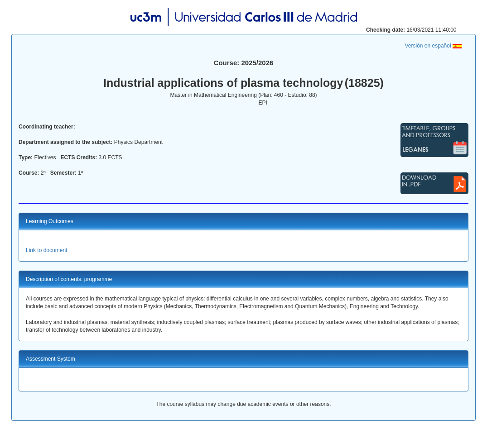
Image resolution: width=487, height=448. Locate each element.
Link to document (46, 250)
